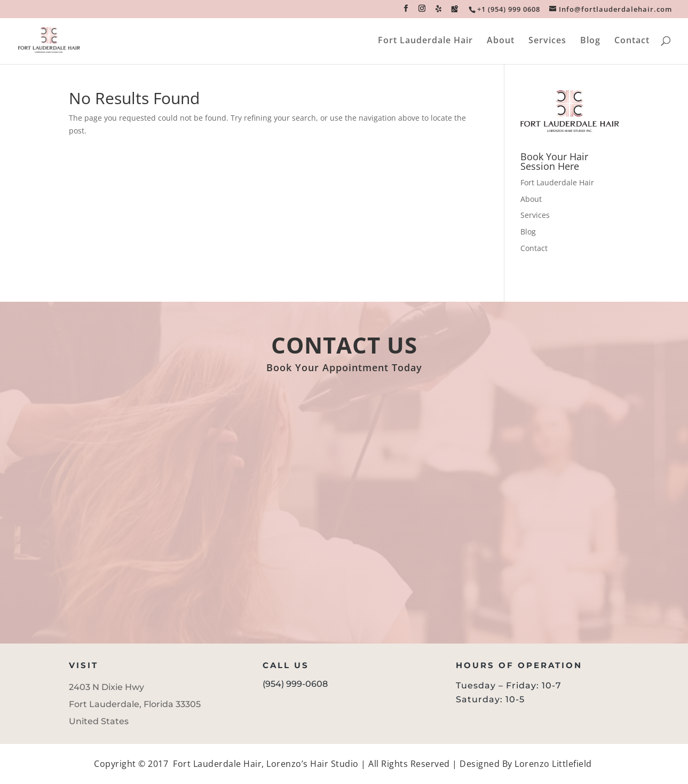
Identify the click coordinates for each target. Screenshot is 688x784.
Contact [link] (632, 41)
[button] (406, 11)
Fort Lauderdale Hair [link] (425, 41)
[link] (508, 9)
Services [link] (547, 41)
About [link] (501, 41)
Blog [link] (590, 41)
